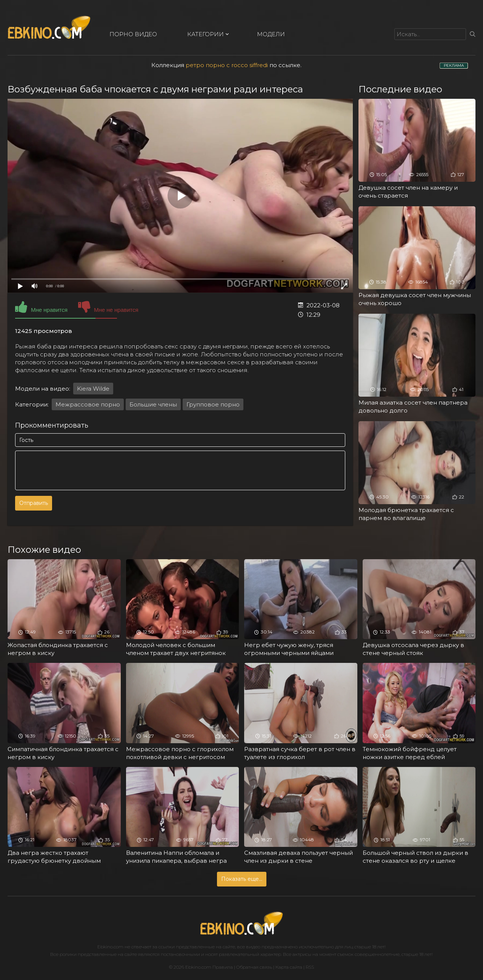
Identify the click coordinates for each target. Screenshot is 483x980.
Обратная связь (254, 967)
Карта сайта (289, 967)
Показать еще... (242, 879)
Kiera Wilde (93, 389)
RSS (310, 967)
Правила (223, 967)
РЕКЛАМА (454, 65)
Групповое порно (213, 404)
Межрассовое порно (88, 404)
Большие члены (153, 404)
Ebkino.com (110, 947)
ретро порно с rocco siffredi (227, 65)
